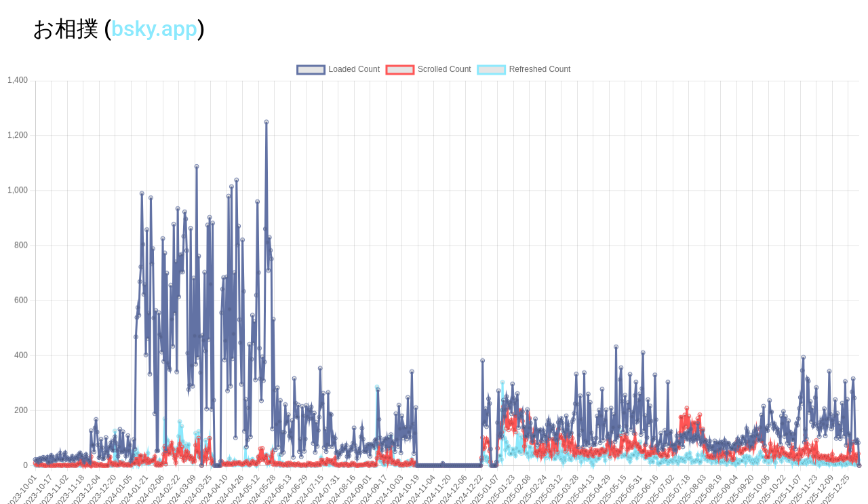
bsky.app (154, 28)
